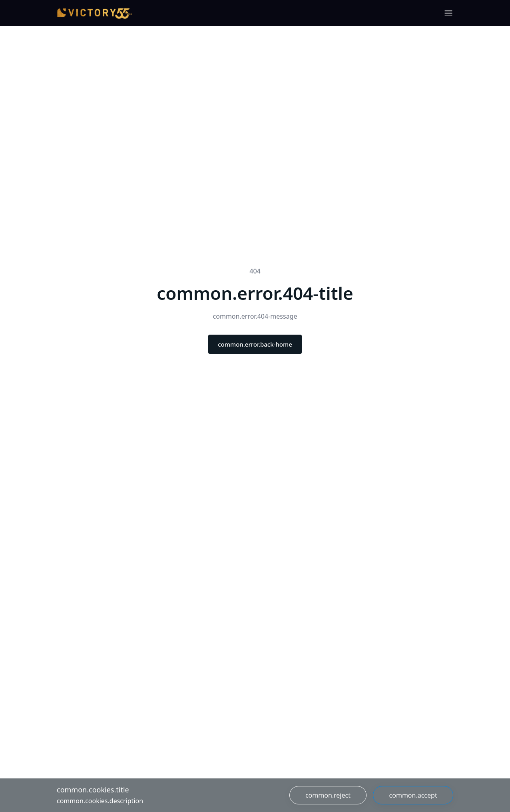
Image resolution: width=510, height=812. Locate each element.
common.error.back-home (255, 344)
